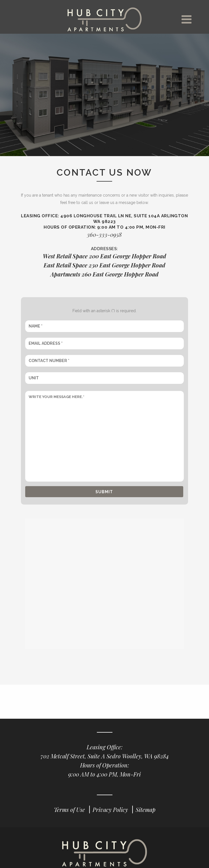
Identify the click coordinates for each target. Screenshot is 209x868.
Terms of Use (70, 810)
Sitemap (146, 810)
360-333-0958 (104, 235)
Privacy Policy (111, 810)
